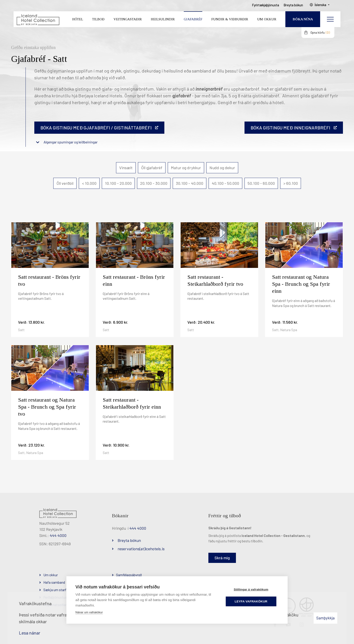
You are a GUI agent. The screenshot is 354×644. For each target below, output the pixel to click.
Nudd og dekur (222, 168)
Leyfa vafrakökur (252, 601)
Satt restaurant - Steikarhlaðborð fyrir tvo (215, 280)
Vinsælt (126, 168)
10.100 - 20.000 (118, 183)
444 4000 (58, 535)
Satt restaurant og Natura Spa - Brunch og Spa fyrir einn (301, 284)
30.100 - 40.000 (190, 183)
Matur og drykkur (186, 168)
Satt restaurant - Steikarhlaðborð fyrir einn (132, 403)
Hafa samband (54, 582)
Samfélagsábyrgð (129, 575)
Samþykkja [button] (325, 618)
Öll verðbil (65, 183)
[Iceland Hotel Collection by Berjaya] (37, 22)
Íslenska (324, 7)
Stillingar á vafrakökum (252, 589)
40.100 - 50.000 (225, 183)
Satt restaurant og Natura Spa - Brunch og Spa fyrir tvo (47, 407)
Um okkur (51, 575)
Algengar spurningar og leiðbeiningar (71, 142)
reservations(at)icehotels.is (141, 549)
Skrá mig (222, 558)
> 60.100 (291, 183)
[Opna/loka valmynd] (330, 21)
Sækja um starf (55, 590)
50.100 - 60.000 (261, 183)
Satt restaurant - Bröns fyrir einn (134, 280)
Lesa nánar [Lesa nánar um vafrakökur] (30, 633)
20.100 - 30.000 (154, 183)
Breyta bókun (129, 540)
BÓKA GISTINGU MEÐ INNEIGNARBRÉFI (290, 128)
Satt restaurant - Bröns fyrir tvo (49, 280)
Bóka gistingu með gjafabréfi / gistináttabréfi (96, 128)
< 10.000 (89, 183)
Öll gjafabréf (152, 168)
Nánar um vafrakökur (89, 612)
